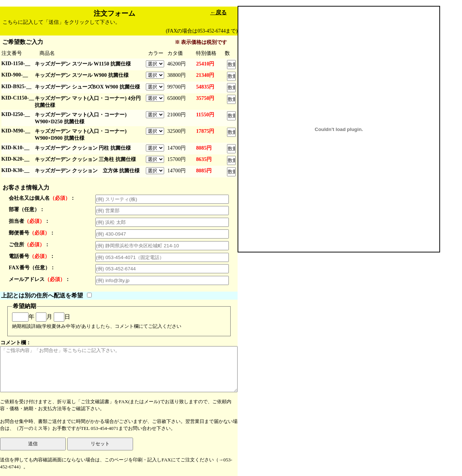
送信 (33, 444)
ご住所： (29, 244)
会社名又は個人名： (42, 198)
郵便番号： (32, 233)
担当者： (29, 221)
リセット (100, 444)
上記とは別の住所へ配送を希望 (42, 295)
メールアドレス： (39, 279)
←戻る (218, 12)
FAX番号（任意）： (32, 267)
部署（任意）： (27, 209)
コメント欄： (119, 366)
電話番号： (32, 256)
